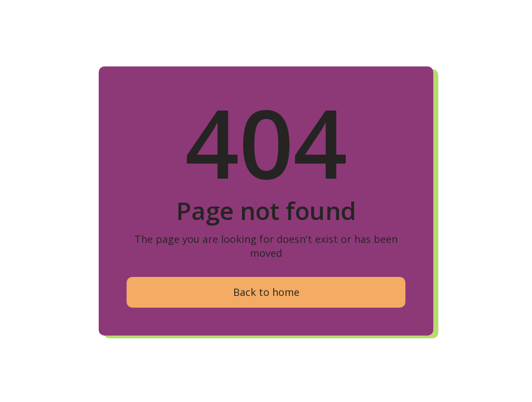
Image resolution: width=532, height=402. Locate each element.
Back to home (266, 292)
